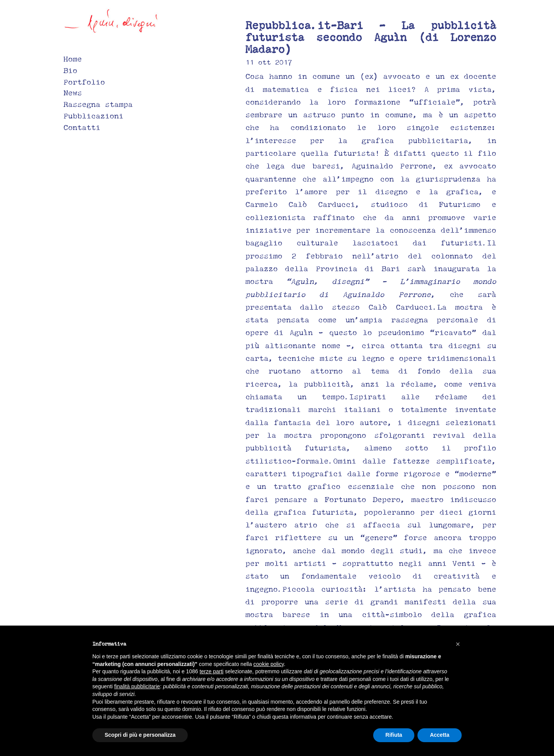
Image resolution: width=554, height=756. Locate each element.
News (73, 93)
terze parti (212, 671)
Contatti (82, 127)
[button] (458, 644)
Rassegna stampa (98, 104)
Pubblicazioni (93, 116)
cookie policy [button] (269, 664)
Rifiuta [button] (394, 735)
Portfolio (84, 82)
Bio (70, 70)
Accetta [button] (440, 735)
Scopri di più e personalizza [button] (140, 735)
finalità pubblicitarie (137, 686)
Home (73, 59)
